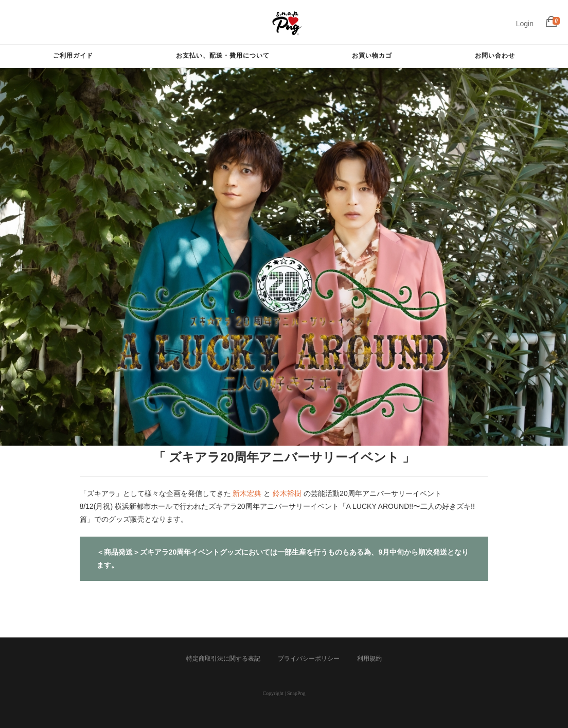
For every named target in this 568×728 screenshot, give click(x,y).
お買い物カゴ (372, 55)
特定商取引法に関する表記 (223, 659)
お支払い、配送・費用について (223, 55)
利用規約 (369, 659)
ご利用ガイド (73, 55)
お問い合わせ (495, 55)
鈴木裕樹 (287, 493)
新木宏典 (247, 493)
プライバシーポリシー (309, 659)
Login (525, 24)
